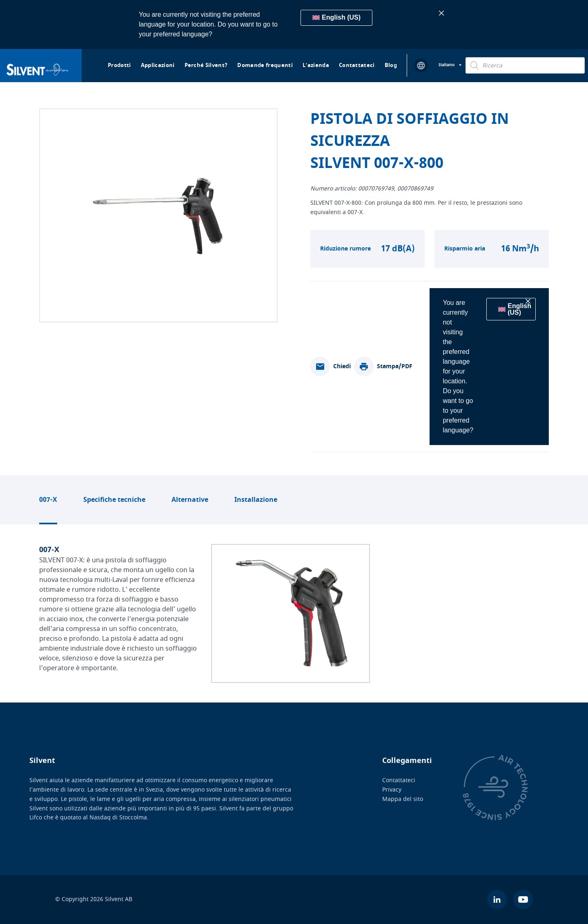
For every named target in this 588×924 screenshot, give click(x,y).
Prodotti (119, 65)
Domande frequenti (265, 65)
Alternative (190, 500)
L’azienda (316, 65)
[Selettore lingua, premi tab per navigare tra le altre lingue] (450, 65)
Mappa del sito (403, 799)
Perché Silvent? (206, 65)
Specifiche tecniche (114, 500)
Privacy (392, 790)
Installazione (256, 500)
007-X (48, 500)
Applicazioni (158, 65)
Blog (391, 65)
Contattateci (357, 65)
